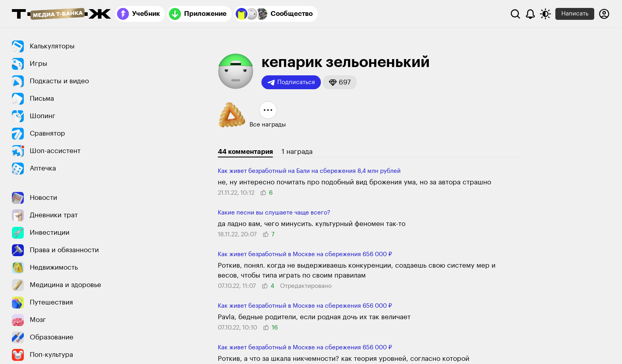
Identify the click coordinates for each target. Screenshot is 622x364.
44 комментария (245, 152)
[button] (340, 82)
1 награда (297, 152)
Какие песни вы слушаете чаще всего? (274, 213)
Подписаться (291, 82)
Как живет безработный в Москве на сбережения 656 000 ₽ (305, 254)
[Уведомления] (530, 14)
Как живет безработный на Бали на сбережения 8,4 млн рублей (309, 171)
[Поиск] (515, 14)
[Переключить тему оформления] (545, 14)
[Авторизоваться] (604, 14)
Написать (575, 14)
